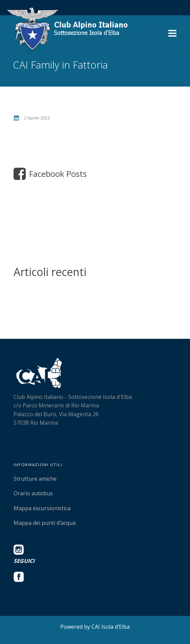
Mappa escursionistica (42, 508)
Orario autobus (33, 493)
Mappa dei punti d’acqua (45, 523)
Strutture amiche (35, 479)
